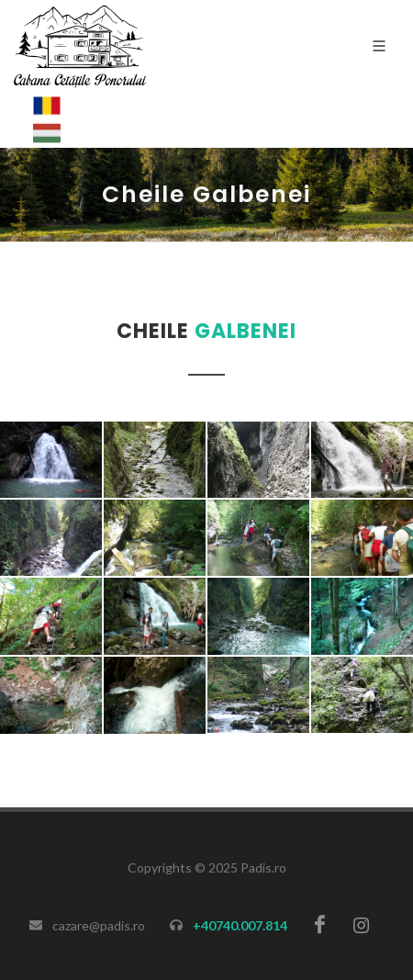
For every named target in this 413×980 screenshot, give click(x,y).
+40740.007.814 (240, 925)
